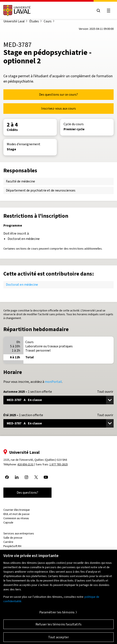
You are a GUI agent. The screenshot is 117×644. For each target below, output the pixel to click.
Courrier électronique (17, 510)
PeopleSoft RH (12, 546)
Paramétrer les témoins (57, 614)
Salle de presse (13, 538)
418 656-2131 (25, 464)
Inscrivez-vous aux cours (58, 108)
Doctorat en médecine (22, 285)
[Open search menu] (98, 11)
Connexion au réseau (16, 518)
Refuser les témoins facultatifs (58, 626)
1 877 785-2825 (59, 464)
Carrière (8, 542)
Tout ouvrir (105, 392)
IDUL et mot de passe (16, 514)
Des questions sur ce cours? (58, 94)
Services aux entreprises (19, 533)
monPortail (53, 382)
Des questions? (27, 493)
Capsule (8, 522)
